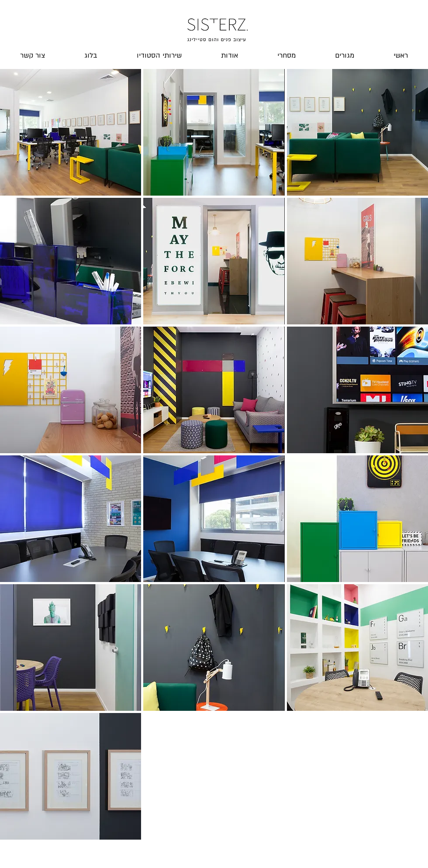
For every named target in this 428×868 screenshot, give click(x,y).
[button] (71, 132)
